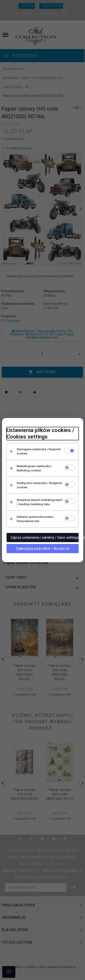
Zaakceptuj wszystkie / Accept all (42, 549)
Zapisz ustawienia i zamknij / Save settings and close (45, 538)
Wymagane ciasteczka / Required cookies (39, 451)
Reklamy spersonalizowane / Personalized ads (36, 519)
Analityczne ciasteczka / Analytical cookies (39, 485)
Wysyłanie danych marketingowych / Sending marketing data (40, 502)
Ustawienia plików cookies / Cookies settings (40, 433)
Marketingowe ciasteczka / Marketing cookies (34, 468)
